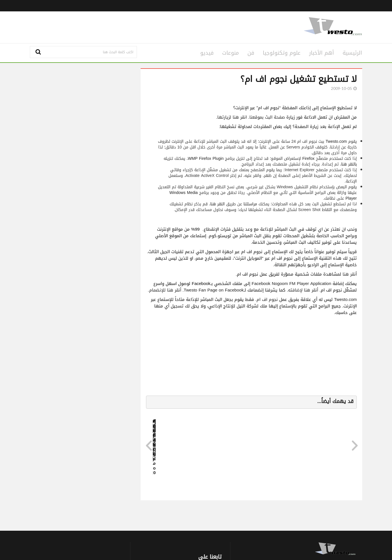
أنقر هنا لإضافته (303, 290)
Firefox (308, 159)
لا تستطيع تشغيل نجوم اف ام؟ (299, 79)
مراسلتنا (250, 204)
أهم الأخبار (322, 53)
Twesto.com (336, 141)
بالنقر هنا (349, 164)
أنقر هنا (350, 274)
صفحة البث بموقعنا (267, 117)
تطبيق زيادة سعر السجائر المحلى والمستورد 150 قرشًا (287, 456)
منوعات (231, 53)
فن (251, 53)
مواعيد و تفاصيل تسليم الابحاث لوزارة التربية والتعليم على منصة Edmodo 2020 (180, 459)
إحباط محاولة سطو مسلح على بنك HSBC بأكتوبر (337, 456)
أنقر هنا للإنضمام (165, 290)
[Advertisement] (140, 26)
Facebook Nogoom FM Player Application (291, 284)
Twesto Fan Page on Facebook (214, 290)
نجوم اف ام (267, 299)
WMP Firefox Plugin (206, 159)
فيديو (207, 53)
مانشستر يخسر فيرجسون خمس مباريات (231, 454)
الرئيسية (352, 53)
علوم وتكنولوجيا (282, 53)
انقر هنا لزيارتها (232, 117)
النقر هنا (217, 204)
